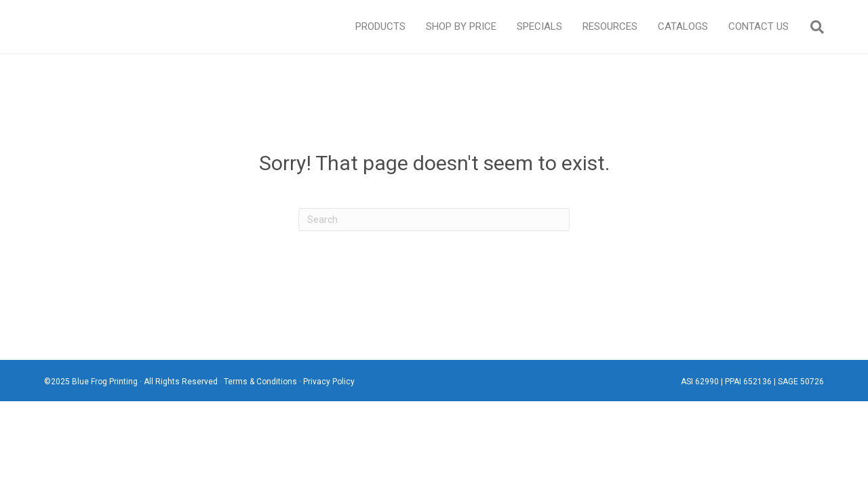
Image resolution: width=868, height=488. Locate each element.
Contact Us (758, 26)
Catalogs (683, 26)
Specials (539, 26)
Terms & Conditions (260, 382)
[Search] (811, 27)
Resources (610, 26)
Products (380, 26)
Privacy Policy (329, 382)
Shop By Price (461, 26)
